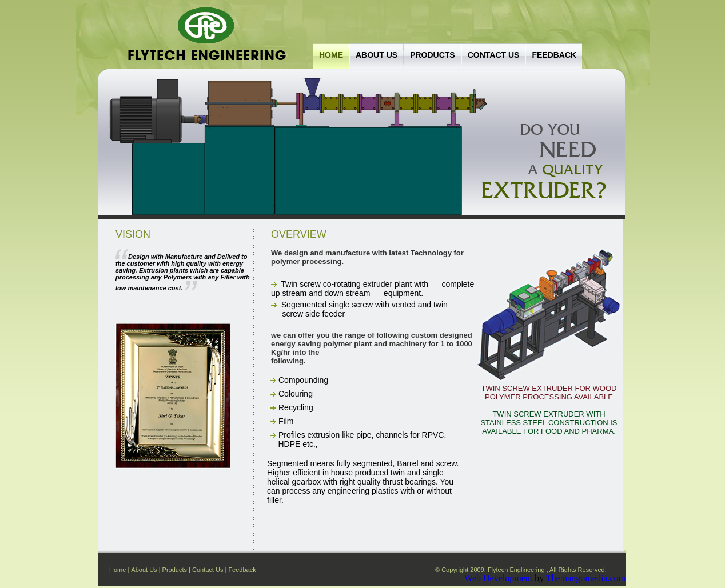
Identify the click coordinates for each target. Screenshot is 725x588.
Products (433, 55)
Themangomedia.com (586, 578)
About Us (377, 55)
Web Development (498, 578)
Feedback (554, 55)
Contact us (494, 55)
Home (331, 55)
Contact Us (208, 570)
